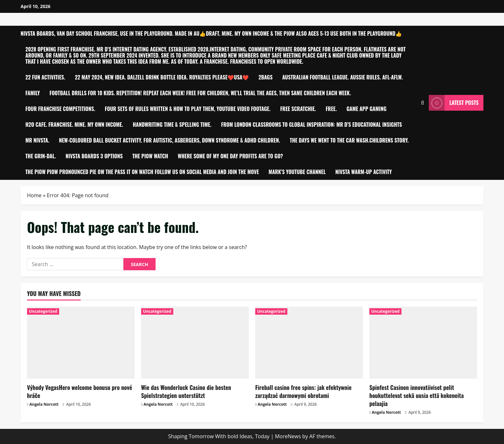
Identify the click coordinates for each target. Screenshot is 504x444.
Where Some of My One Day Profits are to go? (230, 156)
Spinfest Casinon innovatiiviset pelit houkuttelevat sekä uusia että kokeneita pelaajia (417, 395)
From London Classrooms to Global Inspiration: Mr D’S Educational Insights (312, 125)
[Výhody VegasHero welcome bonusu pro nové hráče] (81, 342)
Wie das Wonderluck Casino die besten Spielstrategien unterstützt (186, 391)
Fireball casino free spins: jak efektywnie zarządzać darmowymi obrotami (303, 391)
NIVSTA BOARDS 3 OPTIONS (94, 156)
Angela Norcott (44, 404)
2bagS (265, 77)
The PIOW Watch (150, 156)
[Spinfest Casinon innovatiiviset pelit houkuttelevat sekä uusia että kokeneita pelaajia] (423, 342)
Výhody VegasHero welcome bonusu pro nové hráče (80, 391)
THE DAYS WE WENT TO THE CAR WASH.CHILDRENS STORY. (349, 140)
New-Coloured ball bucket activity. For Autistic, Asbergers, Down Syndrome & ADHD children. (169, 140)
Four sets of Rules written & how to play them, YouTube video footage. (188, 109)
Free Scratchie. (298, 109)
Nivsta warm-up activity (364, 172)
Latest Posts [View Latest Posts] (454, 103)
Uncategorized (43, 311)
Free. (331, 109)
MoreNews (288, 436)
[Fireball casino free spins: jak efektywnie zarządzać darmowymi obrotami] (309, 342)
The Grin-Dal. (41, 156)
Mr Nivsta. (37, 140)
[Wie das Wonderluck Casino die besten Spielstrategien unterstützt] (195, 342)
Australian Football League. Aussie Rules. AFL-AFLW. (342, 77)
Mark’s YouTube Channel (297, 172)
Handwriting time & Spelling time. (172, 125)
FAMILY (33, 93)
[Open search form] (423, 103)
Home (34, 195)
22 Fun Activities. (45, 77)
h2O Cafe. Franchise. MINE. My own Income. (74, 125)
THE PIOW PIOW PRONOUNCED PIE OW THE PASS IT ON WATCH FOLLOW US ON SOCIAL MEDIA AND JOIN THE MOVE (142, 172)
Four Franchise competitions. (60, 109)
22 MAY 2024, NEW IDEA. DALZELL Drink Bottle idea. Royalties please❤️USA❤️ (162, 77)
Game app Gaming (366, 109)
